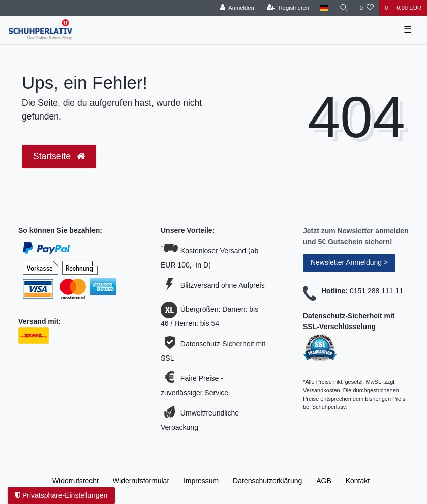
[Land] (324, 8)
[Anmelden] (237, 8)
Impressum (201, 481)
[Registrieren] (288, 8)
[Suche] (344, 8)
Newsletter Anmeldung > (349, 262)
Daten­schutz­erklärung (267, 481)
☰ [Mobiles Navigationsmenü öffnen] (408, 29)
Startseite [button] (59, 156)
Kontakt (358, 481)
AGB (324, 481)
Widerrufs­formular (141, 481)
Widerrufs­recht (75, 481)
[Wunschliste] (367, 8)
